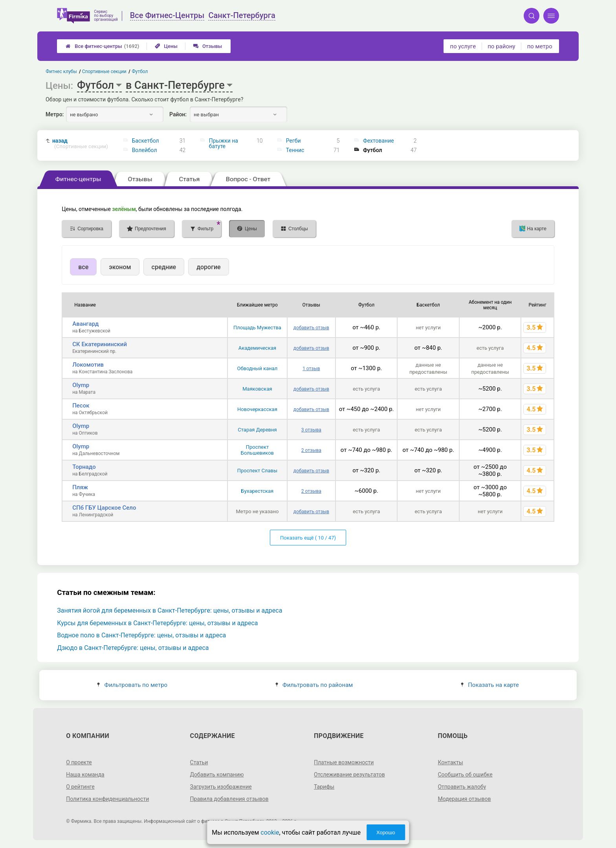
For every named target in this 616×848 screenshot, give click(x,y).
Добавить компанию (217, 775)
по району (501, 46)
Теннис (295, 150)
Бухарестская (258, 491)
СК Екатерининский (100, 344)
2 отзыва (311, 450)
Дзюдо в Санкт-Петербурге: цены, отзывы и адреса (133, 648)
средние (164, 267)
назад (80, 144)
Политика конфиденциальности (107, 799)
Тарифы (324, 787)
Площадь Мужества (257, 328)
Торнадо (84, 467)
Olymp (81, 385)
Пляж (80, 487)
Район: (178, 114)
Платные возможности (344, 762)
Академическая (257, 348)
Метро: (55, 114)
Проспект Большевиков (257, 450)
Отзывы (208, 46)
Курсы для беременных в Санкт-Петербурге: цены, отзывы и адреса (157, 623)
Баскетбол (146, 141)
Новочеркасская (257, 409)
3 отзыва (311, 430)
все (83, 267)
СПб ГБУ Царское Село (104, 508)
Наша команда (85, 775)
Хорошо (386, 832)
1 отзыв (311, 369)
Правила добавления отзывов (229, 799)
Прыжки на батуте (224, 143)
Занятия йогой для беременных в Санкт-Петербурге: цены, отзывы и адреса (170, 610)
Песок (81, 406)
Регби (293, 141)
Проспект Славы (257, 471)
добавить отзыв (311, 328)
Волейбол (145, 150)
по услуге (463, 46)
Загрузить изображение (221, 787)
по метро (540, 46)
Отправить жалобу (462, 787)
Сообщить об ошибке (465, 775)
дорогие (208, 267)
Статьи (199, 762)
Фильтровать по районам (314, 685)
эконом (120, 267)
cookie (270, 832)
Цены (166, 46)
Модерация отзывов (464, 799)
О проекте (79, 762)
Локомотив (88, 365)
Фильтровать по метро (132, 685)
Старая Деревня (257, 430)
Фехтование (379, 141)
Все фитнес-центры (102, 46)
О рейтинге (80, 787)
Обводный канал (257, 368)
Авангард (85, 324)
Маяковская (257, 389)
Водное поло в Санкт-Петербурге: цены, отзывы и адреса (141, 635)
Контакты (450, 762)
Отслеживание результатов (349, 775)
